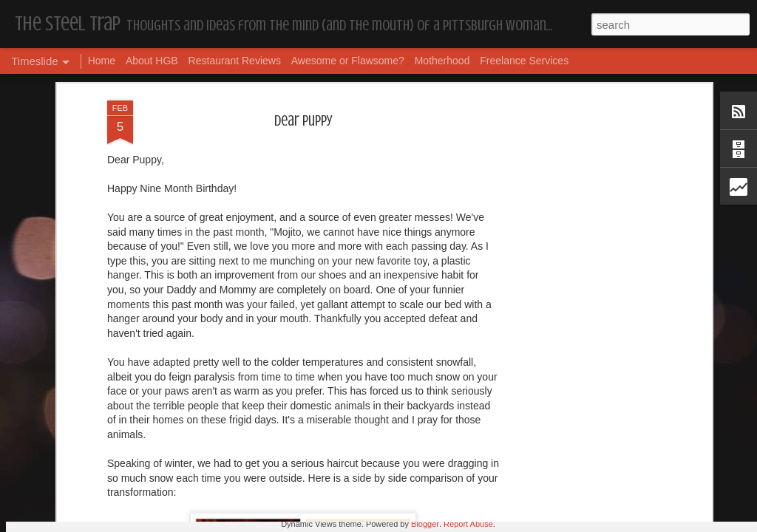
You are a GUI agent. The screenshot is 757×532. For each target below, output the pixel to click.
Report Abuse (468, 524)
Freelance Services (524, 61)
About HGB (152, 61)
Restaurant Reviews (235, 61)
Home (102, 61)
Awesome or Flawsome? (348, 61)
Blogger (425, 524)
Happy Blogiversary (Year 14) (578, 473)
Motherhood (442, 61)
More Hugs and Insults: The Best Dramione (196, 487)
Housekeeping (337, 477)
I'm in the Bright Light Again (578, 498)
